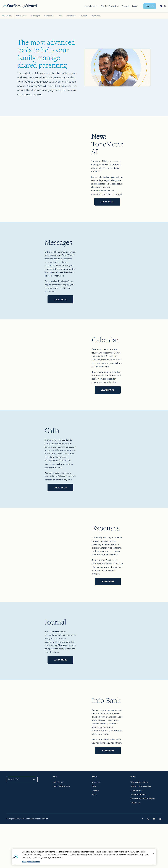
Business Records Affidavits (143, 842)
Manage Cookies (138, 838)
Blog (94, 830)
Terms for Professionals (141, 830)
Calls (60, 16)
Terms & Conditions (139, 826)
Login (135, 6)
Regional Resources (62, 830)
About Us (96, 826)
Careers (95, 834)
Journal (83, 16)
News (94, 838)
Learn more (130, 176)
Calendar (49, 16)
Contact (125, 6)
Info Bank (96, 16)
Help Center (58, 826)
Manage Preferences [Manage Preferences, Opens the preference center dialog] (31, 862)
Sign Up (150, 6)
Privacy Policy (136, 834)
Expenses (71, 16)
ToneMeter (21, 16)
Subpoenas (136, 846)
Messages (35, 16)
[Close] (154, 853)
